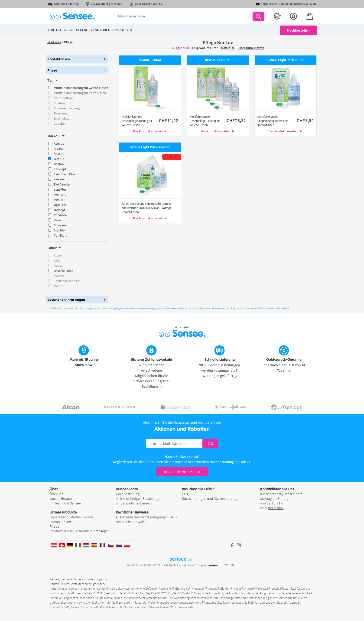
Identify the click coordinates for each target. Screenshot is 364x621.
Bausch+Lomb (64, 271)
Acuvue (59, 143)
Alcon (58, 255)
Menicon (60, 200)
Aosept (59, 154)
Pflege (54, 526)
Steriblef (60, 230)
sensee (182, 559)
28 (236, 120)
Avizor (58, 266)
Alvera (58, 149)
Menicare (60, 195)
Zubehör (60, 124)
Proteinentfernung (67, 108)
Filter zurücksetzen (251, 48)
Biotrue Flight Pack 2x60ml (150, 147)
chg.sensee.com (75, 598)
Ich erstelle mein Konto (182, 471)
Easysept (60, 169)
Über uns (56, 494)
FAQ (185, 494)
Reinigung (61, 113)
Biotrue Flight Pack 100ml (285, 60)
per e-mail (276, 508)
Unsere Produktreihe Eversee (71, 517)
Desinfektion (63, 118)
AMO (57, 260)
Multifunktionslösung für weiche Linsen (81, 88)
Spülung (60, 103)
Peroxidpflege (63, 98)
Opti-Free (60, 205)
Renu (57, 220)
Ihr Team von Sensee (65, 503)
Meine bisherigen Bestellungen (139, 498)
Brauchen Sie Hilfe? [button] (198, 489)
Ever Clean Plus (65, 174)
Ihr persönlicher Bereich (134, 503)
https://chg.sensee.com (65, 588)
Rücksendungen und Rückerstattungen (211, 498)
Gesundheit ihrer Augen (112, 30)
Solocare (60, 225)
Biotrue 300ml (150, 60)
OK (210, 443)
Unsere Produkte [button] (63, 512)
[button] (77, 59)
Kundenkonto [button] (127, 489)
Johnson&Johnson (67, 281)
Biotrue (59, 159)
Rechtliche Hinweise (131, 522)
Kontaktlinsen (60, 522)
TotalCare (61, 235)
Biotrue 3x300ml (218, 60)
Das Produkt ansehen (150, 131)
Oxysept (59, 210)
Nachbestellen (298, 30)
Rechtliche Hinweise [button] (132, 512)
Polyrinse (60, 215)
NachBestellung (128, 494)
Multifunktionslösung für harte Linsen (80, 93)
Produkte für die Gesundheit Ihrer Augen (80, 531)
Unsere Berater (61, 498)
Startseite (54, 42)
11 (168, 120)
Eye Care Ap (62, 184)
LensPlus (60, 189)
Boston (59, 164)
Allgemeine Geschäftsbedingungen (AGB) (147, 517)
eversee (59, 179)
